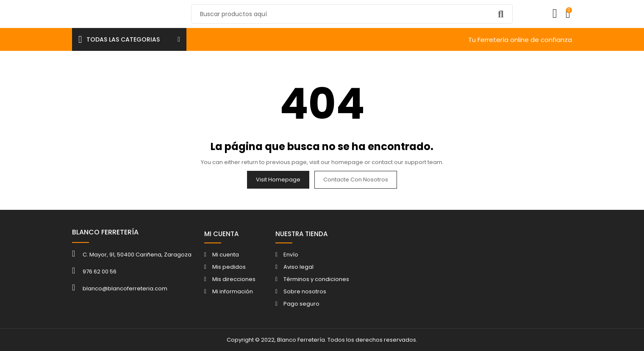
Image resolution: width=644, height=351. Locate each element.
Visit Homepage (278, 180)
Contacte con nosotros (356, 180)
